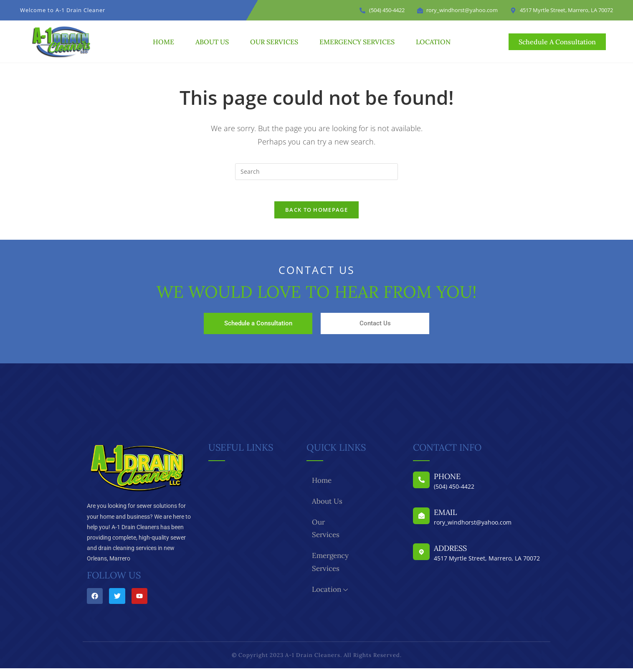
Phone (447, 481)
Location (433, 42)
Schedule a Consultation (258, 327)
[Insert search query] (316, 172)
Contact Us (375, 327)
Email (445, 516)
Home (163, 42)
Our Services (274, 42)
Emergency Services (357, 42)
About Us (212, 42)
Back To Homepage (316, 214)
